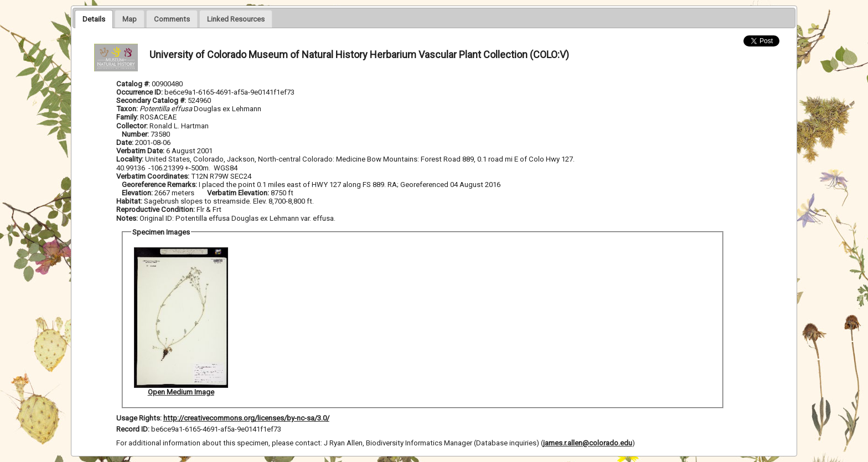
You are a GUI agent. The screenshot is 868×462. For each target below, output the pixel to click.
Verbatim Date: (140, 151)
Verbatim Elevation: (239, 193)
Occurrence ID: (140, 92)
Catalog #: (134, 84)
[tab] (94, 19)
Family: (127, 117)
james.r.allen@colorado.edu (588, 443)
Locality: (130, 159)
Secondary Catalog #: (152, 100)
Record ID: (134, 429)
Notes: (127, 218)
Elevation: (138, 193)
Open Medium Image (181, 392)
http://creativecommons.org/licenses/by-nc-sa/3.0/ (246, 418)
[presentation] (94, 19)
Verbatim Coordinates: (154, 176)
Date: (125, 142)
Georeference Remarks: (160, 185)
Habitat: (130, 201)
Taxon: (127, 109)
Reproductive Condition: (156, 209)
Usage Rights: (139, 418)
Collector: (133, 126)
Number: (136, 134)
